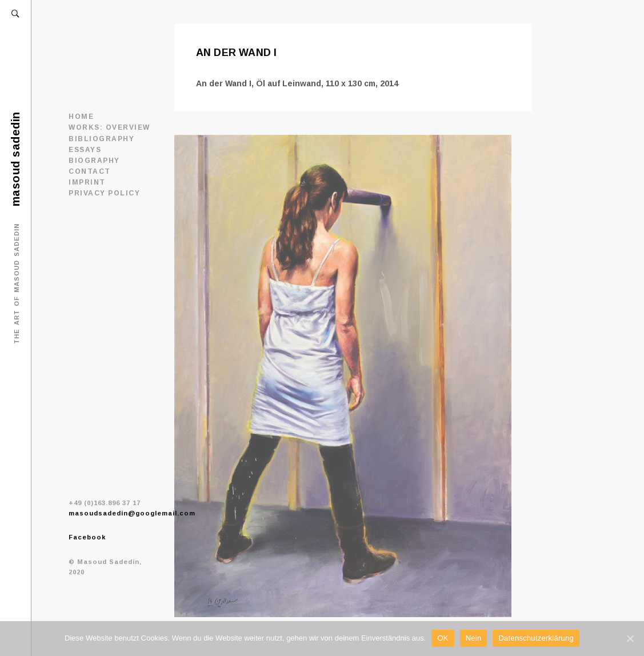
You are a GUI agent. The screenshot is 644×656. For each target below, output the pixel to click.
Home (81, 117)
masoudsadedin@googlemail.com (132, 513)
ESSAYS (85, 150)
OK (443, 638)
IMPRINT (87, 182)
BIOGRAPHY (94, 161)
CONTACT (90, 171)
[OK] (630, 638)
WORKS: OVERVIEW (109, 127)
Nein (474, 638)
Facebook (87, 537)
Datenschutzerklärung (536, 638)
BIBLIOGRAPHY (101, 139)
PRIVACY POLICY (104, 193)
